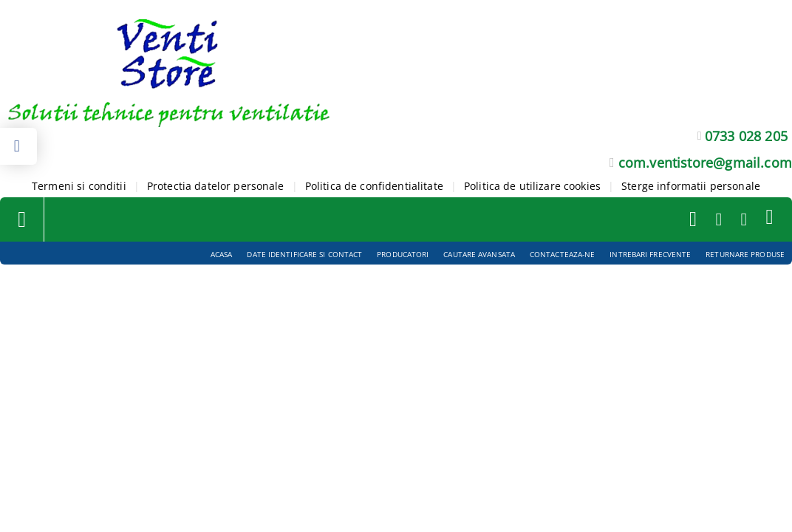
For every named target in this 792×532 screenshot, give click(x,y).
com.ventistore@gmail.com (705, 163)
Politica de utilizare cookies (532, 186)
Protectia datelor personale (216, 186)
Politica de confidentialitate (374, 186)
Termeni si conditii (79, 186)
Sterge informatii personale (691, 186)
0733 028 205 (746, 136)
